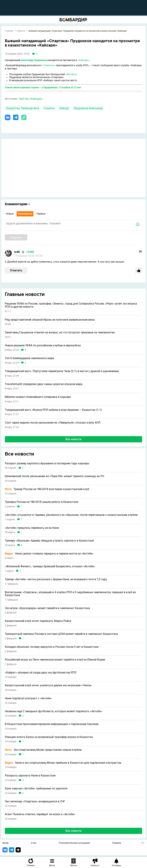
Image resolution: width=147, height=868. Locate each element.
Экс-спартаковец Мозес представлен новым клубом (43, 750)
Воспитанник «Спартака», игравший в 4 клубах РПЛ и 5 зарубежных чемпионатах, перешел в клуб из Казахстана (70, 594)
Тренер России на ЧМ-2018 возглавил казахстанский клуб (47, 489)
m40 (17, 252)
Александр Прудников (34, 60)
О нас (34, 843)
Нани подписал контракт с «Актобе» (28, 698)
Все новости (73, 439)
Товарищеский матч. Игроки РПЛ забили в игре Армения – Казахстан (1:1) (53, 410)
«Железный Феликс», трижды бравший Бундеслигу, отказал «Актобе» (50, 566)
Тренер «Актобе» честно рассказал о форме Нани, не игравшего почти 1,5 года (56, 579)
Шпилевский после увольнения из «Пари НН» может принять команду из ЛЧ (54, 476)
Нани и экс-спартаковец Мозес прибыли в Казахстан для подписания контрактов (63, 763)
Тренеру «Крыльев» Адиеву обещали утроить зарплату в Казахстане (49, 541)
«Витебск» (71, 74)
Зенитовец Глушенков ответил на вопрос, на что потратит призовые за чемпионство (60, 333)
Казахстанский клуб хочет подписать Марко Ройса (38, 621)
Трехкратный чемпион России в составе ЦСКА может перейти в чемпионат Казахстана (61, 634)
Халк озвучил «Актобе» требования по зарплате (36, 789)
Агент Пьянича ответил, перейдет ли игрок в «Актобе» (40, 814)
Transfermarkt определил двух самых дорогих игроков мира (44, 384)
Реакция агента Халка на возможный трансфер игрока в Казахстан (49, 737)
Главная (9, 31)
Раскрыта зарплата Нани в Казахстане (30, 776)
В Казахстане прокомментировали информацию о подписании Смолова (52, 724)
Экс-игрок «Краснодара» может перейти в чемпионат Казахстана (47, 608)
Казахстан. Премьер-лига (23, 108)
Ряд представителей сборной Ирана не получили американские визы (50, 320)
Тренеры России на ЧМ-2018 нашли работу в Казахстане (42, 502)
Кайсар (64, 108)
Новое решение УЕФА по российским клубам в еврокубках (43, 345)
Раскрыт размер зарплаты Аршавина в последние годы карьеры (47, 463)
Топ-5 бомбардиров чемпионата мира (29, 358)
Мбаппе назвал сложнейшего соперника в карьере (38, 397)
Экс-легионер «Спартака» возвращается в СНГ (35, 801)
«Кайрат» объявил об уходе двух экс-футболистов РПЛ (41, 673)
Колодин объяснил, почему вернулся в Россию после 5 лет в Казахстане (52, 647)
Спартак (49, 108)
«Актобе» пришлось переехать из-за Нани (32, 528)
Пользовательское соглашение (74, 843)
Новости (21, 31)
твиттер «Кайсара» (31, 99)
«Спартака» (49, 65)
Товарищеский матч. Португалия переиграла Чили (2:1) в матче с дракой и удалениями (62, 371)
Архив (5, 843)
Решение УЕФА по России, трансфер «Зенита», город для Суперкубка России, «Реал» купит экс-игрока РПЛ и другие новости (71, 305)
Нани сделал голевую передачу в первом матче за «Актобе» (49, 554)
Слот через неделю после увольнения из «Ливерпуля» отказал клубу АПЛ (53, 423)
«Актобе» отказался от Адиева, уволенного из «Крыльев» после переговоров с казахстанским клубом (71, 515)
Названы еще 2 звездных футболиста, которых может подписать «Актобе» (53, 711)
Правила (117, 843)
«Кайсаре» (83, 60)
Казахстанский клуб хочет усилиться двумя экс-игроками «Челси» (48, 685)
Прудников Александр (88, 108)
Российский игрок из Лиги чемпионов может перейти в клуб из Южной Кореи (55, 660)
